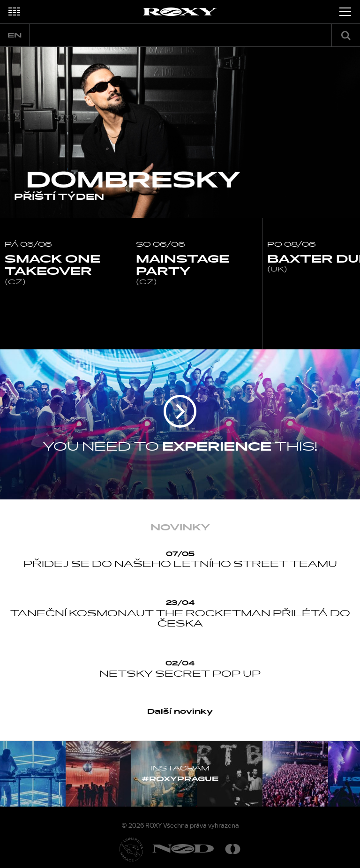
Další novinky (180, 712)
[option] (180, 132)
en (15, 35)
